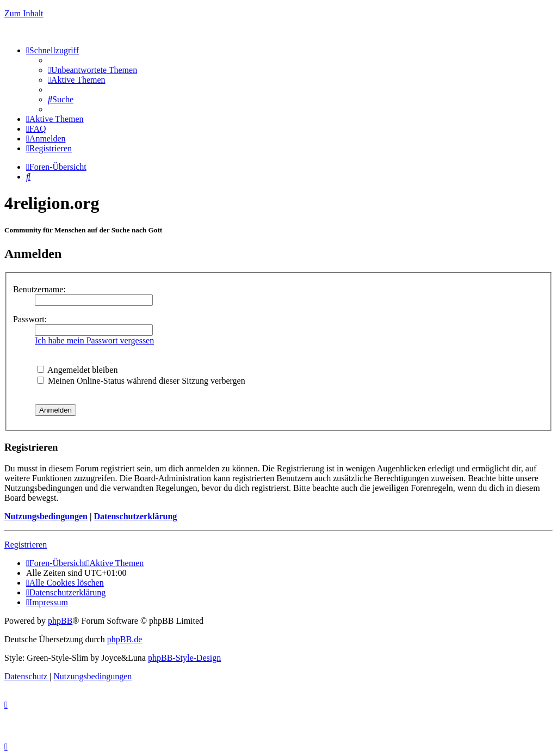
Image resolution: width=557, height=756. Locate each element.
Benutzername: (39, 289)
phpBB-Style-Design (184, 658)
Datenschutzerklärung (135, 516)
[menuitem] (92, 70)
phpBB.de (125, 639)
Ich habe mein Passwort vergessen (94, 340)
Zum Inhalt (24, 13)
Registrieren (26, 545)
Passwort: (30, 319)
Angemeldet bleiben (77, 370)
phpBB (60, 621)
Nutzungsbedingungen (46, 516)
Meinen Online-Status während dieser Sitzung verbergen (141, 381)
